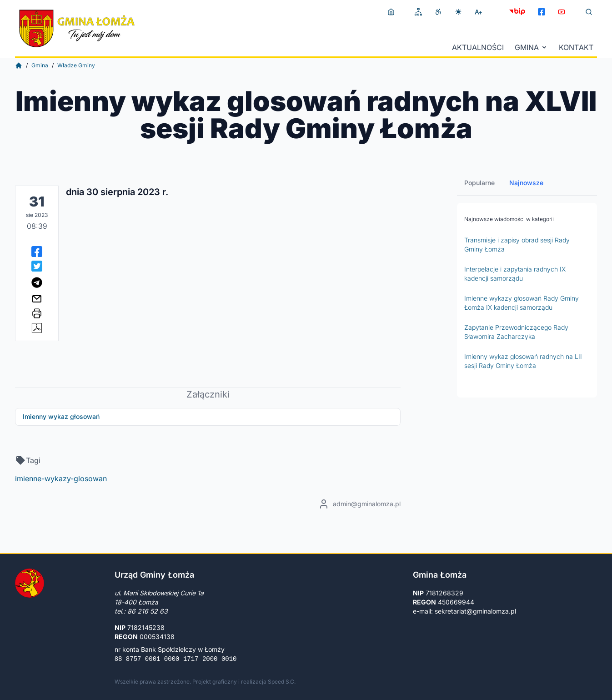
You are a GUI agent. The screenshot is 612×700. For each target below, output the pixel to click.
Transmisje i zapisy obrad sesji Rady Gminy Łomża (517, 244)
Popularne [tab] (479, 183)
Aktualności (478, 47)
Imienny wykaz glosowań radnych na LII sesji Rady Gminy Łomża (523, 361)
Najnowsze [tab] (526, 183)
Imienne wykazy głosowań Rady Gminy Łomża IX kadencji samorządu (522, 303)
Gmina (531, 47)
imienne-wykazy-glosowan (61, 478)
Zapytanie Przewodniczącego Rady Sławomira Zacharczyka (516, 332)
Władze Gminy (76, 65)
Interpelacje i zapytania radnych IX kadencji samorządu (515, 274)
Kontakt (576, 47)
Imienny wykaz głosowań (61, 416)
